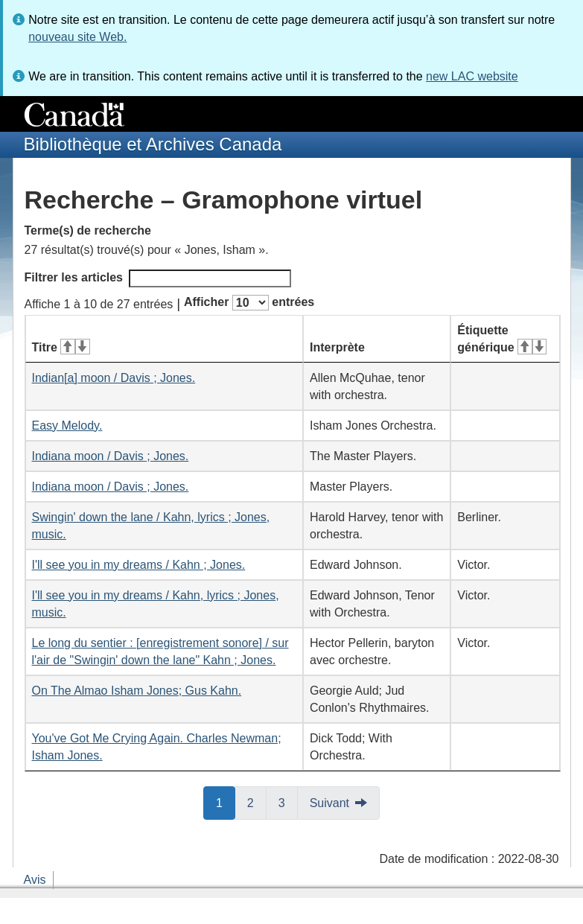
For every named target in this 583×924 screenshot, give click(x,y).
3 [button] (288, 802)
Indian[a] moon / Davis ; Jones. (114, 378)
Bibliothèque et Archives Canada (153, 144)
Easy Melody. (67, 426)
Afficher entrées (249, 303)
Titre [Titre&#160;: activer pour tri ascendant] (61, 347)
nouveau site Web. (77, 37)
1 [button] (226, 802)
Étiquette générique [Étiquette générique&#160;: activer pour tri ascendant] (502, 339)
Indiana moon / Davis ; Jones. (111, 456)
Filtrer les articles (158, 278)
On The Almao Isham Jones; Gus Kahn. (137, 691)
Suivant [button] (329, 803)
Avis (35, 880)
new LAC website (472, 76)
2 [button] (257, 802)
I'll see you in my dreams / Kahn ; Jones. (139, 565)
